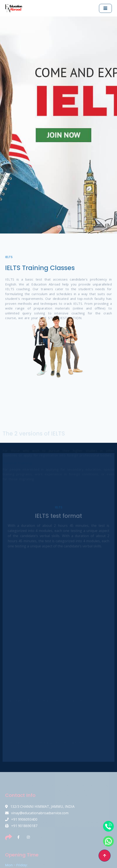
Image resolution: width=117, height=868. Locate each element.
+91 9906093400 (21, 819)
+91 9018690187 (21, 826)
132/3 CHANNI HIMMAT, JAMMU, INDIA (40, 807)
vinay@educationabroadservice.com (37, 813)
